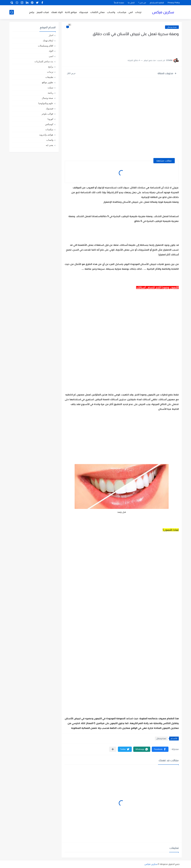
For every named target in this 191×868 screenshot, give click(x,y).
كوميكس (49, 124)
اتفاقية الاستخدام (157, 3)
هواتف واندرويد (46, 135)
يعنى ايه (49, 145)
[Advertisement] (149, 46)
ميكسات (122, 12)
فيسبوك (84, 12)
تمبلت (50, 88)
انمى (51, 56)
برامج (32, 12)
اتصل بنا (131, 3)
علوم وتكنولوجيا (46, 103)
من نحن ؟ (142, 3)
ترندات (138, 12)
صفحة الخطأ (119, 3)
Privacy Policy (174, 3)
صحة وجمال (172, 27)
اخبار (51, 35)
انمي (131, 12)
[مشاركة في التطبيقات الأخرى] (113, 749)
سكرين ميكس (163, 12)
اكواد (51, 51)
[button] (160, 749)
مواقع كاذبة (71, 12)
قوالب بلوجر (47, 114)
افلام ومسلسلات (46, 46)
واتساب (111, 12)
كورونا (50, 119)
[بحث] (12, 12)
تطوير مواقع (48, 82)
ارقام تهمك (48, 40)
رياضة (51, 93)
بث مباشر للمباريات (44, 61)
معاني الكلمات (97, 12)
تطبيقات (49, 77)
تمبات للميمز (43, 12)
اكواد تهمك (57, 12)
